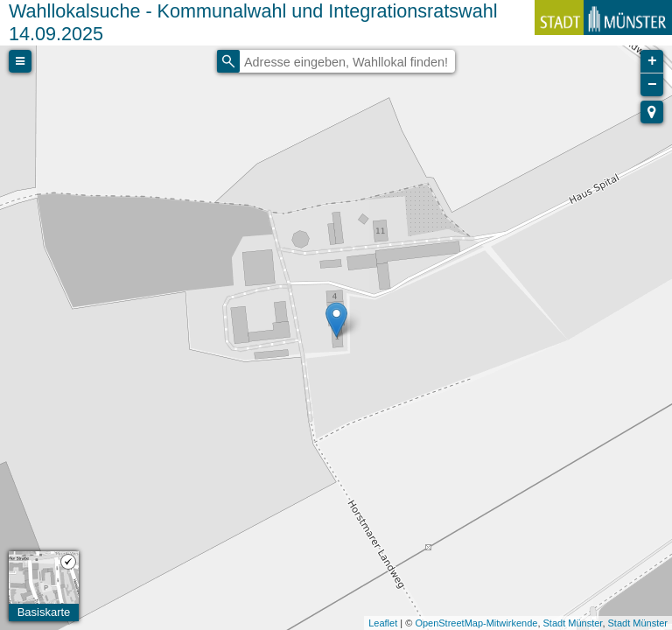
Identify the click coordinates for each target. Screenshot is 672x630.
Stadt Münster (573, 623)
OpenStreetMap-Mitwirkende (476, 623)
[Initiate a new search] (228, 61)
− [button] (652, 85)
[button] (652, 112)
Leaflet (383, 623)
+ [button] (652, 61)
